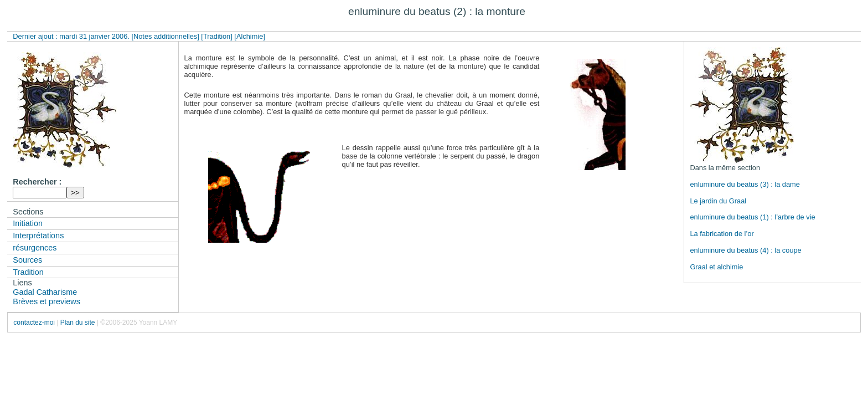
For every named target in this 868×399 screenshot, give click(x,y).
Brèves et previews (46, 301)
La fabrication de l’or (722, 234)
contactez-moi (34, 323)
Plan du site (78, 323)
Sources (27, 260)
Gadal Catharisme (45, 292)
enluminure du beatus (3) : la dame (745, 184)
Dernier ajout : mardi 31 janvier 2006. (72, 36)
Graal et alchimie (716, 267)
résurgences (35, 248)
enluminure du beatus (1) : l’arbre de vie (752, 217)
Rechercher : (37, 182)
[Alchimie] (249, 36)
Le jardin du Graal (718, 201)
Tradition (28, 272)
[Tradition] (216, 36)
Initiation (28, 223)
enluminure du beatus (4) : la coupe (745, 250)
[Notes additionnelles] (165, 36)
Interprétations (38, 236)
